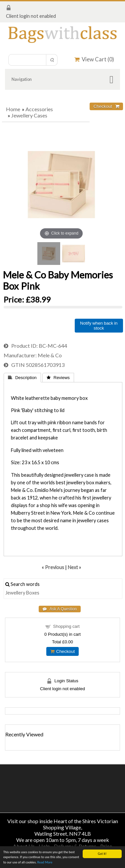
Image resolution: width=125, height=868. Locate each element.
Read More (45, 863)
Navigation (22, 79)
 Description (22, 378)
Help (44, 846)
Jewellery (15, 593)
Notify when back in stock (99, 326)
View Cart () (94, 59)
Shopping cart (66, 626)
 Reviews (58, 378)
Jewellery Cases (29, 115)
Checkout (62, 651)
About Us (24, 846)
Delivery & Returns (75, 846)
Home (13, 109)
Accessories (39, 109)
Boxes (33, 593)
